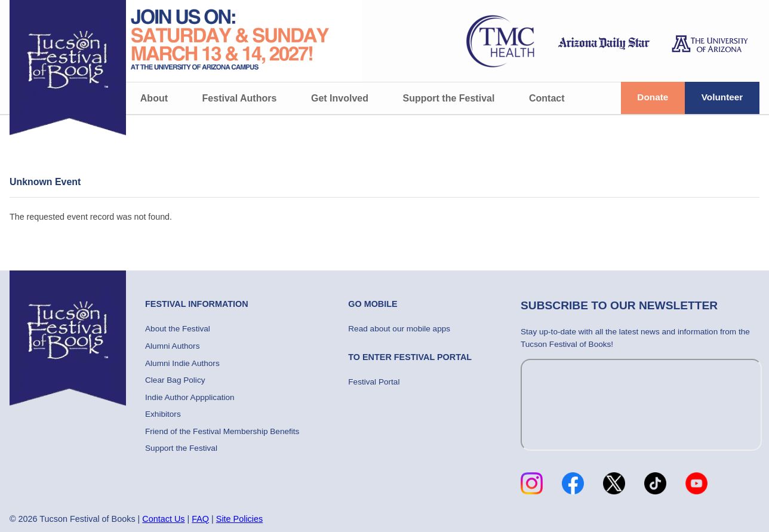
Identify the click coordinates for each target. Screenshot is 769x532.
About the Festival (178, 329)
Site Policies (239, 519)
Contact (547, 98)
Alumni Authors (172, 346)
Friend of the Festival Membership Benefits (222, 431)
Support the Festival (449, 98)
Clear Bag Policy (175, 380)
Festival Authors (240, 98)
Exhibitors (163, 414)
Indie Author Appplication (190, 397)
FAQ (200, 519)
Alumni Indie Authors (182, 363)
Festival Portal (374, 382)
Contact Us (163, 519)
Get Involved (340, 98)
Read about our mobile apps (399, 329)
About (154, 98)
